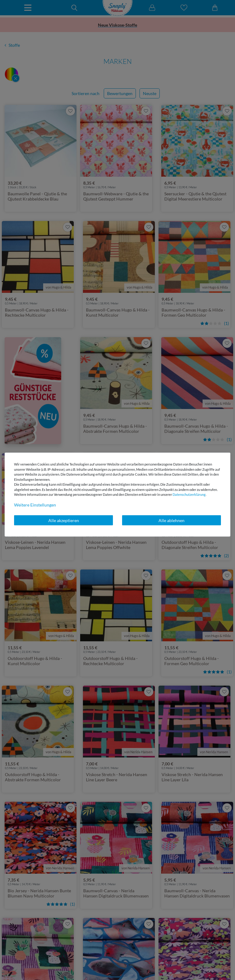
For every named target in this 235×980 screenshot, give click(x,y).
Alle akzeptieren (64, 520)
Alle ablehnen (172, 520)
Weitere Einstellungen (35, 505)
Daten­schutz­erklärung (189, 494)
